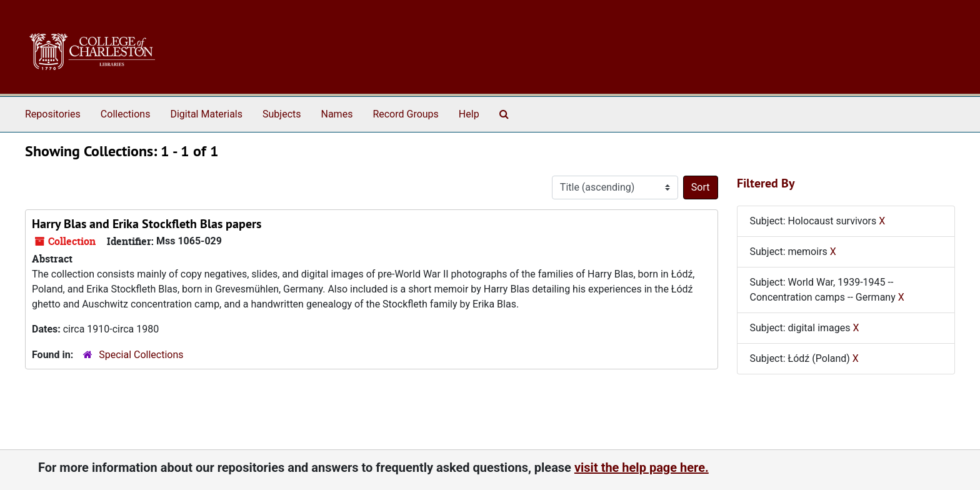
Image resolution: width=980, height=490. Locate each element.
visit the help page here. (642, 467)
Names (337, 114)
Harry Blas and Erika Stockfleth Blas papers (147, 224)
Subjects (282, 114)
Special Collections (141, 355)
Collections (126, 114)
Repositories (53, 114)
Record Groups (405, 114)
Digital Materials (206, 114)
